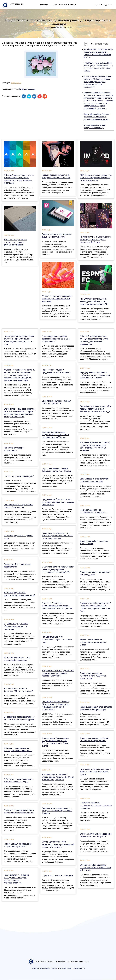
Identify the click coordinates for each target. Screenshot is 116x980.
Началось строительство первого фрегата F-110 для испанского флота (95, 772)
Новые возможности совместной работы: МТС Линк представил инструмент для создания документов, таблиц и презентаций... (98, 82)
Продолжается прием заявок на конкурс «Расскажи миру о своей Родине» (57, 811)
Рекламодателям (79, 968)
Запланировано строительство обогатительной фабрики (94, 480)
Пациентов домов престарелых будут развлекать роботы (56, 236)
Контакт (71, 5)
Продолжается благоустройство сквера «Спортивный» (18, 506)
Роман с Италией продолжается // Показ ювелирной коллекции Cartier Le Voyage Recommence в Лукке (95, 607)
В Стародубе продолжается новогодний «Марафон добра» (18, 749)
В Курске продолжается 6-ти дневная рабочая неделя (17, 659)
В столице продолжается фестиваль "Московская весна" (18, 690)
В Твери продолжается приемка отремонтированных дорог (18, 780)
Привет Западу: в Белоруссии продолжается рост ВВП (18, 845)
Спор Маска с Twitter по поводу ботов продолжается (56, 402)
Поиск (98, 5)
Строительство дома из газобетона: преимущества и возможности (93, 676)
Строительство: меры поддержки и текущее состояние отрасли (96, 835)
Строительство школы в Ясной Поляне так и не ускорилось (94, 739)
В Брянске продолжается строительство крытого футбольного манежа (15, 242)
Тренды (53, 5)
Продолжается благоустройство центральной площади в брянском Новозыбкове (58, 502)
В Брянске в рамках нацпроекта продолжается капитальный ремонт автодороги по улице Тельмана (95, 446)
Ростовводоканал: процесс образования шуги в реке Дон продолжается (56, 339)
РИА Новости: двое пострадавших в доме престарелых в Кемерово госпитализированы (96, 178)
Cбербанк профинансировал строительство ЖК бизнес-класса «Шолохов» (95, 868)
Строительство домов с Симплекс (58, 875)
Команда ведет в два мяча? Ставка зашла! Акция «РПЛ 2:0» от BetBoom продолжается (58, 777)
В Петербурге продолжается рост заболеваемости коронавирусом (19, 718)
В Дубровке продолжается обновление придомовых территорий (16, 626)
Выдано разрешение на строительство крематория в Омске (93, 642)
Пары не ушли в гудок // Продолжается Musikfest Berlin (56, 371)
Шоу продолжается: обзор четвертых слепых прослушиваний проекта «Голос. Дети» (58, 844)
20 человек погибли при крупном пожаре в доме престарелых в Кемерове (57, 299)
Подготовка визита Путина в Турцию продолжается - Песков (56, 470)
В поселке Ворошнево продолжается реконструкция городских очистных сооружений (57, 606)
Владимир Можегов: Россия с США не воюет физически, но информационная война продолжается (55, 706)
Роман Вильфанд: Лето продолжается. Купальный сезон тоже (57, 639)
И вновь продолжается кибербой (19, 476)
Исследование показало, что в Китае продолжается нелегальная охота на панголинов (57, 536)
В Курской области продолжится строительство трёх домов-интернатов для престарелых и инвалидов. (19, 179)
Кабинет (110, 5)
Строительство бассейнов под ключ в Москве (94, 542)
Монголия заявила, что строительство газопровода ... (94, 511)
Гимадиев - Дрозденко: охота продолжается (17, 566)
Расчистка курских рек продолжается (14, 449)
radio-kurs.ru (16, 83)
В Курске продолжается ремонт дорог (18, 537)
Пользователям (65, 968)
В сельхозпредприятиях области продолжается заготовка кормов (19, 811)
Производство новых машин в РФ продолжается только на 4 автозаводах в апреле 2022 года (95, 409)
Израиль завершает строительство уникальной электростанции (96, 708)
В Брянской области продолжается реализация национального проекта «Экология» (58, 673)
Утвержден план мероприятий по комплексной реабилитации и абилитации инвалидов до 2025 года (19, 340)
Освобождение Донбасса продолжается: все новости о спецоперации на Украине (55, 435)
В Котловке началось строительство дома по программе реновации (96, 805)
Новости (43, 5)
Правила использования (41, 968)
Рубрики (62, 5)
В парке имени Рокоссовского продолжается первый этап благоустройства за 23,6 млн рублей (56, 742)
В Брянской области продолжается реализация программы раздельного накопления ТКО (58, 569)
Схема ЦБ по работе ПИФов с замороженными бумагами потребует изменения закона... (97, 117)
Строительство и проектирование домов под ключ (95, 573)
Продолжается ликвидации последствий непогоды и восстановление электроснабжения (16, 879)
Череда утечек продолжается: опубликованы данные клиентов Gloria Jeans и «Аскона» (95, 375)
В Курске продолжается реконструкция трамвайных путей (19, 594)
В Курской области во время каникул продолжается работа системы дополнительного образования (94, 340)
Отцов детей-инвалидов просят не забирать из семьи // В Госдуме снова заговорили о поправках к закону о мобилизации (20, 413)
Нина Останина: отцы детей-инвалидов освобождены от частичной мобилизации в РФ (94, 301)
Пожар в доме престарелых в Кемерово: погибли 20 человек (56, 176)
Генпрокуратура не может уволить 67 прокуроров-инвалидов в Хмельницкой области (96, 239)
